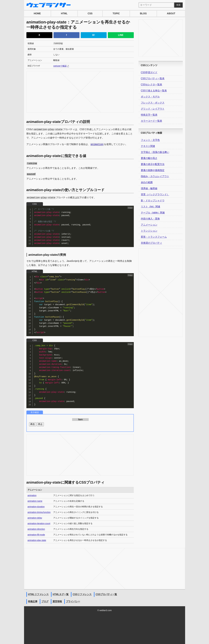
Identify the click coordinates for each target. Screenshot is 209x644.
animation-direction (36, 529)
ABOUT (171, 14)
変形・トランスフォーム (154, 237)
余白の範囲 (147, 182)
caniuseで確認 (60, 66)
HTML (64, 14)
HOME (37, 14)
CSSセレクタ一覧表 (152, 84)
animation (32, 495)
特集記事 (33, 601)
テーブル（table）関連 (153, 213)
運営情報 (57, 601)
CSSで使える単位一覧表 (154, 91)
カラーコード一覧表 (151, 121)
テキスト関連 (148, 146)
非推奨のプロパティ (151, 243)
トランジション (149, 231)
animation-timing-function (39, 512)
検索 (178, 5)
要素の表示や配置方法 (153, 164)
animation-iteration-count (39, 523)
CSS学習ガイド (149, 72)
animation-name (35, 501)
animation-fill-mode (36, 535)
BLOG (143, 14)
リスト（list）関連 (151, 207)
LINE (121, 35)
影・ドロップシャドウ (153, 200)
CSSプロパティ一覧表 (153, 78)
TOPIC (116, 14)
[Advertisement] (80, 92)
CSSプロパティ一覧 (106, 594)
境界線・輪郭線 (149, 188)
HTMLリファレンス (38, 594)
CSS (90, 14)
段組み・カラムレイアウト (155, 176)
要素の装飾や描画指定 (153, 170)
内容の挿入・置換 (150, 219)
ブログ (45, 601)
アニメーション (149, 225)
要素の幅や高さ (149, 158)
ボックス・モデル (150, 97)
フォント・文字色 (150, 140)
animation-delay (35, 518)
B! (94, 35)
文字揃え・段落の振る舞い (155, 152)
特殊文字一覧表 (149, 115)
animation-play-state (37, 540)
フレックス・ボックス (153, 103)
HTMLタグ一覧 (61, 594)
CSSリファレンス (82, 594)
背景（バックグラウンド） (155, 194)
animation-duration (36, 507)
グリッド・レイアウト (153, 109)
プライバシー (73, 601)
